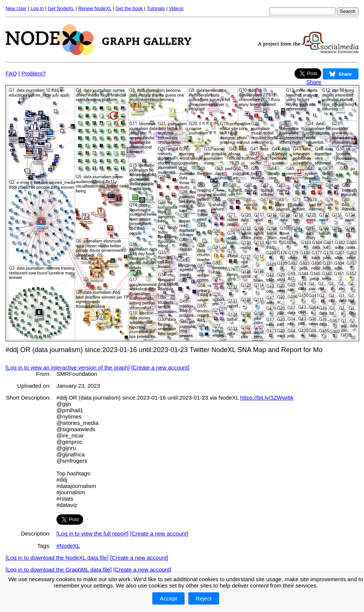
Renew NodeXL (95, 8)
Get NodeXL (61, 8)
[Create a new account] (160, 367)
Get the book (129, 8)
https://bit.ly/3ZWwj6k (267, 398)
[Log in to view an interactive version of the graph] (68, 367)
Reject (204, 598)
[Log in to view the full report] (92, 533)
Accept (168, 598)
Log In (37, 8)
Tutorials (156, 8)
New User (16, 8)
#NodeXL (68, 546)
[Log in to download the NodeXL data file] (57, 558)
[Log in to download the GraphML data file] (59, 569)
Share (314, 82)
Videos (176, 8)
